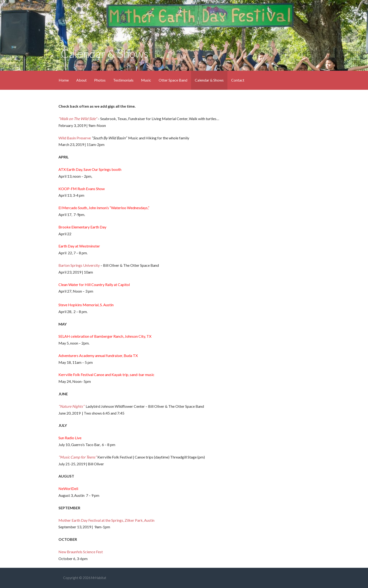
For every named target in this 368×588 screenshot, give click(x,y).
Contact (238, 80)
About (81, 80)
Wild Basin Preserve (75, 138)
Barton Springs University (79, 265)
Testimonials (123, 80)
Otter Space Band (173, 80)
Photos (100, 80)
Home (64, 80)
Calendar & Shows (209, 80)
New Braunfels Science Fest (81, 552)
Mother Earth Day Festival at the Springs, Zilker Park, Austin (106, 520)
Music (146, 80)
